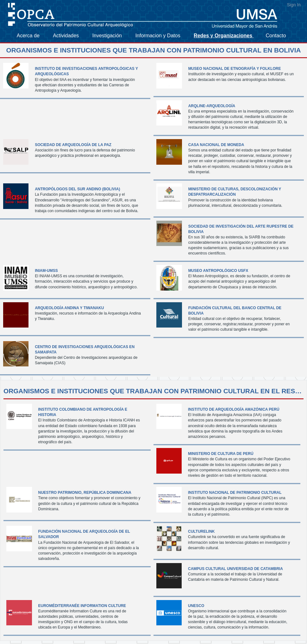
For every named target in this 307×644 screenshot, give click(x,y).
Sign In (294, 5)
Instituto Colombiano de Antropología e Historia (83, 412)
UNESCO (196, 606)
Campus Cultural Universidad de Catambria (235, 569)
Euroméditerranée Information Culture (82, 606)
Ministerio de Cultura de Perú (221, 454)
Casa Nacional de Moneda (216, 145)
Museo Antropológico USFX (218, 271)
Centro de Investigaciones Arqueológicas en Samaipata (85, 350)
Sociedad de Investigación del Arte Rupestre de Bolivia (241, 229)
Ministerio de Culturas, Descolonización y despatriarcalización (235, 192)
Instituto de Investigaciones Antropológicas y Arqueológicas (86, 71)
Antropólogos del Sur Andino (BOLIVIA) (77, 189)
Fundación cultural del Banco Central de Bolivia (235, 311)
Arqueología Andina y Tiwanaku (69, 308)
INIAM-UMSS (46, 271)
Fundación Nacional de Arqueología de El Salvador (84, 534)
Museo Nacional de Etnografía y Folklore (235, 69)
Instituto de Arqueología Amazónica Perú (234, 409)
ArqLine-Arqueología (212, 106)
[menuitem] (32, 36)
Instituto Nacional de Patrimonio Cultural (235, 493)
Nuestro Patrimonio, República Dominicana (85, 493)
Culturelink (201, 531)
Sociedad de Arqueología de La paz (73, 145)
